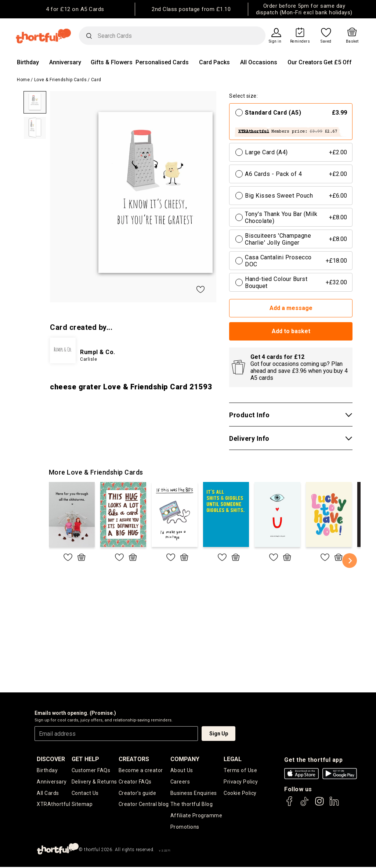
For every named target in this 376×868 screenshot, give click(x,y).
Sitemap (82, 805)
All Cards (48, 793)
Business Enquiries (194, 793)
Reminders (300, 42)
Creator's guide (138, 793)
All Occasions (259, 62)
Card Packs (214, 62)
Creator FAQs (135, 782)
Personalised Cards (162, 62)
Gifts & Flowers (112, 62)
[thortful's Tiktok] (304, 805)
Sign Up (219, 734)
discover (51, 759)
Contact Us (85, 793)
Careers (180, 782)
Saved (326, 42)
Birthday (28, 62)
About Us (182, 770)
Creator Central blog (144, 805)
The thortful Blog (192, 805)
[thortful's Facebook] (290, 805)
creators (134, 759)
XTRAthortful (53, 805)
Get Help (85, 759)
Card (96, 80)
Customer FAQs (91, 770)
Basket (352, 42)
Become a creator (141, 770)
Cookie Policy (240, 793)
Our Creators (305, 62)
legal (233, 759)
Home (23, 80)
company (185, 759)
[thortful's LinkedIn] (334, 805)
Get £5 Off (338, 62)
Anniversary (65, 62)
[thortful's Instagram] (319, 805)
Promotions (185, 828)
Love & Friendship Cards (61, 80)
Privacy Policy (241, 782)
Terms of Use (240, 770)
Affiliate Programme (196, 816)
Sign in (275, 42)
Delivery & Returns (94, 782)
